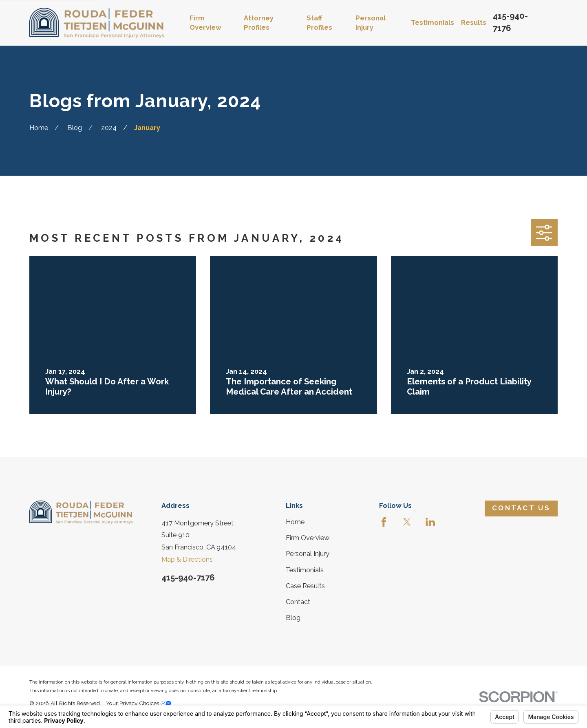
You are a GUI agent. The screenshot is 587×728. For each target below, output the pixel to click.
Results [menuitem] (474, 23)
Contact (298, 602)
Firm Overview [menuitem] (205, 23)
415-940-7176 (188, 578)
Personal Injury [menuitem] (371, 23)
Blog (293, 618)
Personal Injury (308, 554)
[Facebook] (384, 522)
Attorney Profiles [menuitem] (259, 23)
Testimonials (305, 570)
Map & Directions (187, 559)
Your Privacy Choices (139, 703)
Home (295, 522)
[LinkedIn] (430, 522)
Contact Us (521, 508)
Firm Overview (308, 538)
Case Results (305, 586)
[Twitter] (407, 522)
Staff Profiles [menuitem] (319, 23)
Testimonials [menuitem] (433, 23)
